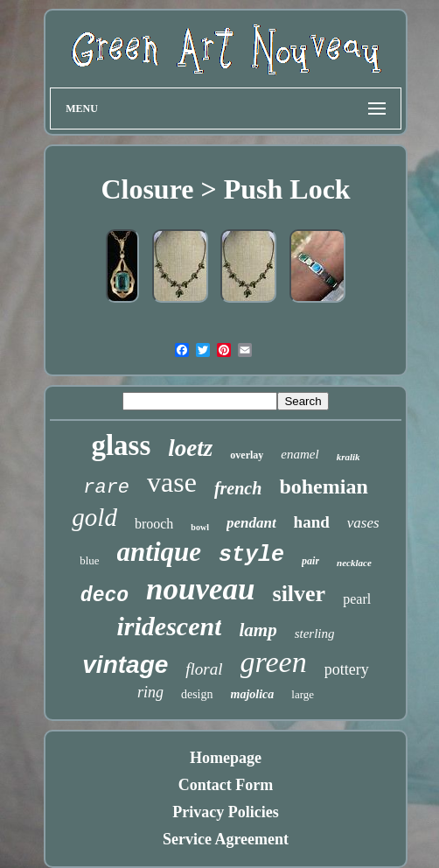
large (303, 694)
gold (94, 517)
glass (121, 445)
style (251, 555)
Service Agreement (226, 839)
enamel (300, 454)
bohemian (323, 486)
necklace (354, 563)
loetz (190, 448)
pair (310, 561)
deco (105, 596)
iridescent (169, 626)
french (238, 488)
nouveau (200, 589)
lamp (258, 630)
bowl (200, 527)
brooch (154, 524)
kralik (348, 457)
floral (204, 669)
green (274, 662)
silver (300, 594)
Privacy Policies (225, 812)
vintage (125, 665)
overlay (247, 455)
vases (363, 523)
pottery (347, 669)
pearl (357, 599)
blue (89, 560)
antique (159, 552)
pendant (251, 523)
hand (312, 522)
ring (150, 692)
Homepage (226, 758)
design (197, 694)
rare (106, 488)
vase (172, 482)
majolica (253, 694)
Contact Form (226, 785)
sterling (315, 633)
